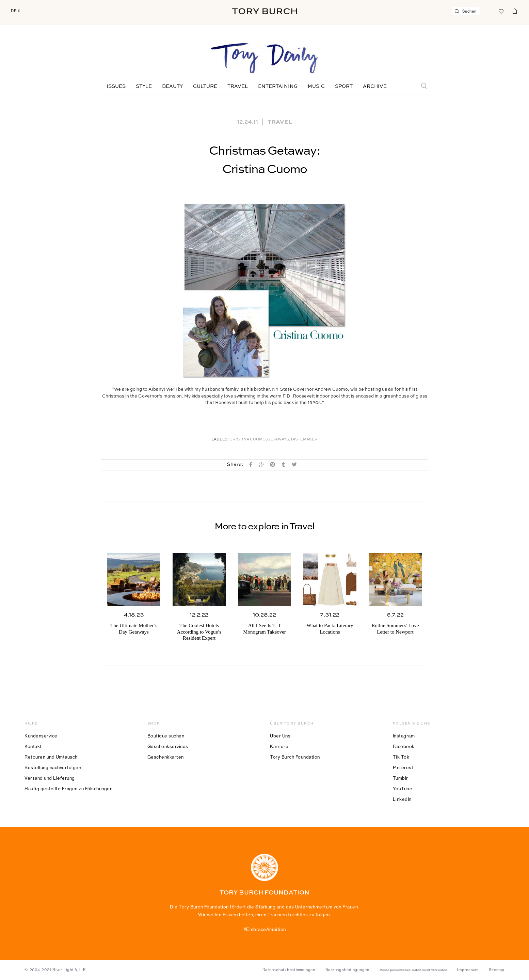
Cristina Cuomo (247, 440)
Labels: (220, 440)
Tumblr (400, 778)
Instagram (404, 736)
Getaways (278, 440)
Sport (344, 87)
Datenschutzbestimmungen (289, 970)
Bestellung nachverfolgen (53, 767)
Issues (116, 87)
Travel (238, 87)
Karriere (279, 746)
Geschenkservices (168, 746)
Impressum (468, 970)
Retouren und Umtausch (51, 757)
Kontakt (33, 746)
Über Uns (280, 736)
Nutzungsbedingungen (347, 970)
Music (316, 87)
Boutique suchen (166, 736)
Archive (375, 87)
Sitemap (497, 970)
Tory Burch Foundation (295, 757)
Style (144, 87)
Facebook (404, 746)
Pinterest (403, 767)
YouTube (403, 789)
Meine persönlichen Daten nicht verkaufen (413, 970)
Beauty (172, 87)
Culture (205, 87)
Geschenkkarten (166, 757)
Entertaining (278, 87)
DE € (16, 11)
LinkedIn (402, 799)
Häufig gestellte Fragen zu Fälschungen (68, 789)
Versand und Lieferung (50, 778)
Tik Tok (401, 757)
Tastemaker (304, 440)
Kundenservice (41, 736)
